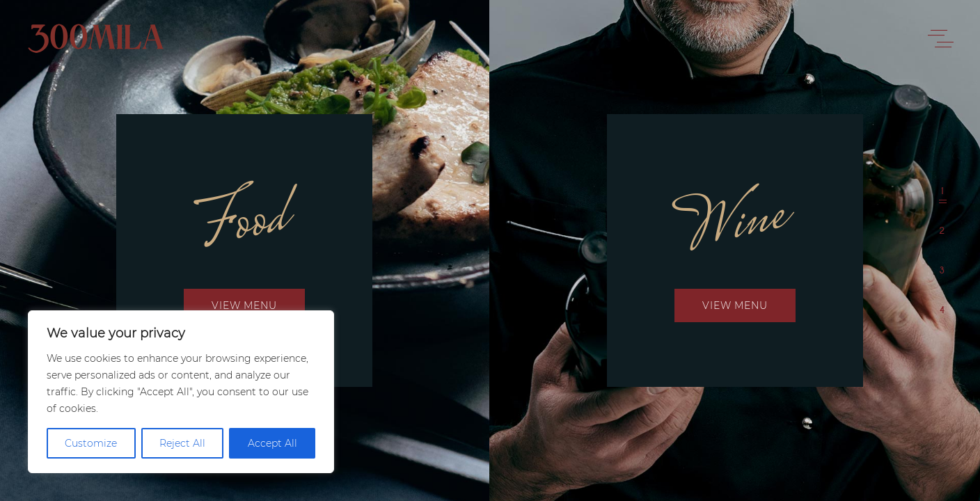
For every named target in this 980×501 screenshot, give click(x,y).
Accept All (272, 443)
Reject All (182, 443)
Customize (91, 443)
